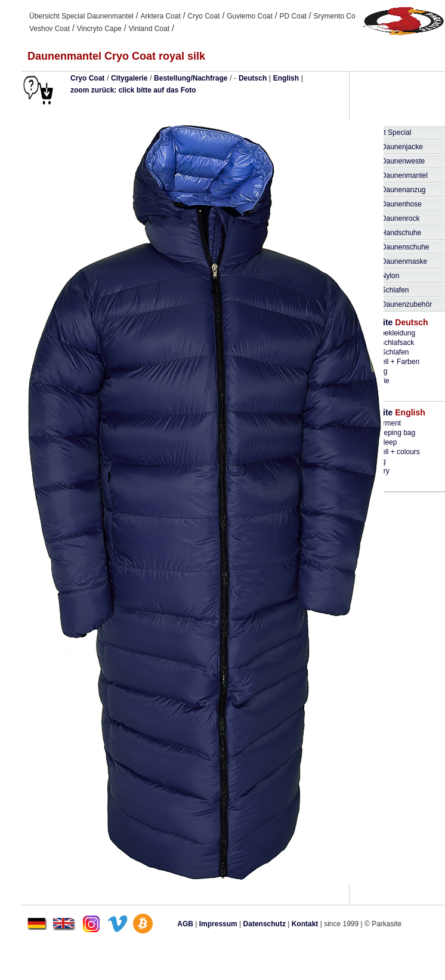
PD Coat (293, 16)
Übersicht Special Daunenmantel (81, 16)
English (286, 78)
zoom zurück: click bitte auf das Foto (133, 90)
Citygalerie (129, 78)
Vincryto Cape (99, 29)
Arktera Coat (160, 16)
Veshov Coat (50, 29)
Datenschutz (265, 924)
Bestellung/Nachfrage (191, 78)
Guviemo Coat (250, 16)
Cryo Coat (203, 16)
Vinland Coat (149, 29)
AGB (185, 924)
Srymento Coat (338, 16)
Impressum (218, 924)
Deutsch (253, 78)
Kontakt (305, 924)
